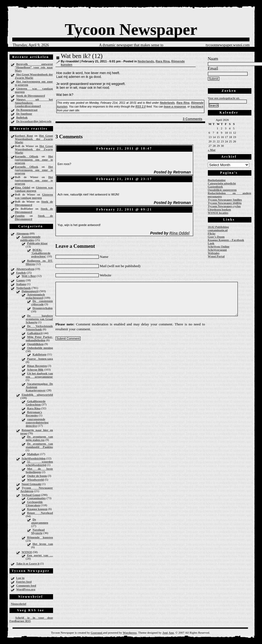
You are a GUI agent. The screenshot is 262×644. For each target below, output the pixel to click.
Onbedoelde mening (40, 348)
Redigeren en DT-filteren (39, 262)
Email (213, 68)
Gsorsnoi (97, 633)
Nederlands (24, 288)
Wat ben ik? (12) (82, 56)
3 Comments (192, 119)
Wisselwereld (36, 480)
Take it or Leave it (28, 563)
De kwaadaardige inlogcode (34, 121)
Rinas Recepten (37, 366)
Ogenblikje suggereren (222, 190)
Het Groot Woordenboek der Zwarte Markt (34, 76)
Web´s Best (29, 276)
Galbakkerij (35, 333)
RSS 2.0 (141, 107)
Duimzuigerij (30, 291)
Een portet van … (40, 555)
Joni (165, 633)
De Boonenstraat (27, 110)
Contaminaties (36, 498)
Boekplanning (217, 180)
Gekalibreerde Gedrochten (36, 403)
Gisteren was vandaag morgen (34, 90)
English (21, 273)
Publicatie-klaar (38, 243)
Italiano (21, 284)
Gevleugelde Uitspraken (34, 503)
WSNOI (27, 552)
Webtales (214, 253)
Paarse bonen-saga (40, 359)
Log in (20, 578)
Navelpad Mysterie (38, 531)
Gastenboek (215, 187)
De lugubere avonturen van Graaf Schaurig (39, 319)
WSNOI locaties (218, 213)
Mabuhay (33, 454)
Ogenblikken (36, 344)
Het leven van (43, 544)
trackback (197, 107)
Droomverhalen (43, 308)
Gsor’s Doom (216, 237)
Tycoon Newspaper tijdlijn (225, 203)
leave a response (175, 107)
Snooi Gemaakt (32, 484)
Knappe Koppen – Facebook (226, 240)
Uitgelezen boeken (219, 209)
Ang (171, 633)
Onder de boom (37, 476)
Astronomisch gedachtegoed (35, 296)
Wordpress (130, 633)
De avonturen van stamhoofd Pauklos (39, 445)
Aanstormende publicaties (30, 238)
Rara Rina (34, 408)
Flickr (212, 233)
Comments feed (26, 585)
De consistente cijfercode (42, 303)
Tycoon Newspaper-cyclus (224, 206)
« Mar (212, 150)
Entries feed (24, 582)
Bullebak (22, 117)
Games (21, 280)
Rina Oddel (23, 187)
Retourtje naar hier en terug (37, 432)
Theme (142, 633)
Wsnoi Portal (216, 256)
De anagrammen (40, 521)
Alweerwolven (25, 269)
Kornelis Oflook (27, 156)
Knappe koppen (37, 509)
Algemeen (23, 233)
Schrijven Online (219, 246)
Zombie (20, 216)
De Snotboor (24, 114)
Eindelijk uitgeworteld (37, 395)
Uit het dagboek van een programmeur (39, 375)
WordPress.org (26, 589)
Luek (211, 243)
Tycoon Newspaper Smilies (225, 200)
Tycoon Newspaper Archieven (37, 489)
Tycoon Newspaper (131, 29)
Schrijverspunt (217, 250)
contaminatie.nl (218, 230)
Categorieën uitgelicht (222, 183)
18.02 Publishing (218, 227)
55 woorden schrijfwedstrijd (39, 463)
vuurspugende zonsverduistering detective (37, 422)
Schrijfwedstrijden (34, 458)
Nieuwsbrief (19, 604)
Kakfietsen (40, 354)
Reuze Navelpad (40, 513)
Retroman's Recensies (34, 414)
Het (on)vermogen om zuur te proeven (34, 83)
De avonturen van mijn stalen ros (39, 438)
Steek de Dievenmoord (31, 96)
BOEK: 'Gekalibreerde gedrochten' (41, 253)
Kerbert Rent (24, 136)
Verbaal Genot (31, 495)
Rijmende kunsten (40, 537)
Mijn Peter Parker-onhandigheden (39, 338)
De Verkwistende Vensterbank (39, 328)
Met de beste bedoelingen (39, 470)
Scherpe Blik (35, 370)
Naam (213, 59)
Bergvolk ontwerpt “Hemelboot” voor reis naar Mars (34, 67)
